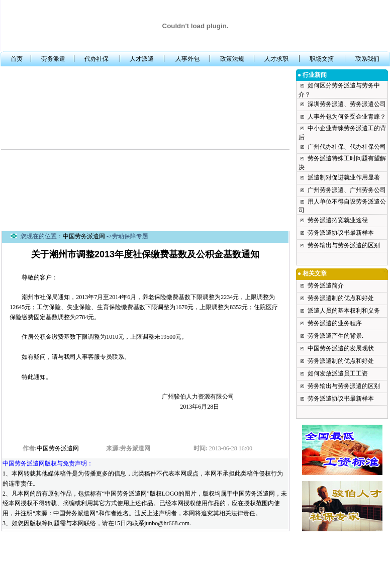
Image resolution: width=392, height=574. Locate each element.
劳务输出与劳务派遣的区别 (344, 245)
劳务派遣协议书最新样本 (341, 233)
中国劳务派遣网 (84, 236)
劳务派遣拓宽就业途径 (338, 220)
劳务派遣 (53, 59)
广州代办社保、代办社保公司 (347, 147)
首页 (17, 59)
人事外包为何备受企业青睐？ (347, 117)
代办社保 (96, 59)
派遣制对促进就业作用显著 (344, 177)
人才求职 (276, 59)
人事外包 (187, 59)
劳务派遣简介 (326, 285)
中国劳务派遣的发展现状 (341, 348)
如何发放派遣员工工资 (338, 373)
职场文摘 (322, 59)
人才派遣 (142, 59)
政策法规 (232, 59)
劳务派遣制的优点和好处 (341, 298)
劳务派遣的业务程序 (335, 323)
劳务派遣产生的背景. (335, 336)
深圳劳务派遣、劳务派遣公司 (347, 104)
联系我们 (367, 59)
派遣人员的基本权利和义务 (344, 311)
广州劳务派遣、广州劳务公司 (347, 190)
